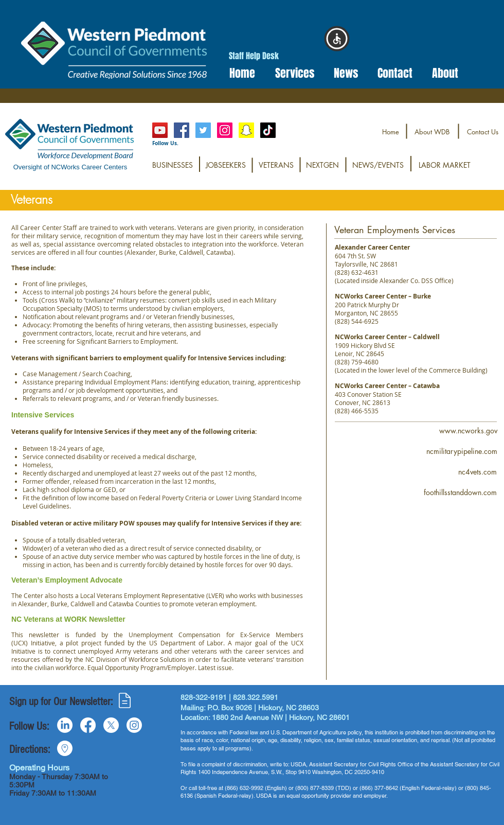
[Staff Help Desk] (254, 56)
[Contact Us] (483, 132)
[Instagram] (225, 130)
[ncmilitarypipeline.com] (462, 451)
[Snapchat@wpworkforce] (246, 130)
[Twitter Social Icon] (203, 130)
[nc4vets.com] (478, 472)
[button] (291, 73)
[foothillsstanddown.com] (460, 493)
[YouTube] (160, 130)
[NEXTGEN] (322, 165)
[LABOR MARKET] (445, 165)
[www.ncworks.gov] (468, 431)
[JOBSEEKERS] (226, 165)
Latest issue (215, 668)
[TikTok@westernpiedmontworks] (268, 130)
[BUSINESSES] (173, 165)
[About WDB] (432, 132)
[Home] (390, 132)
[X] (111, 725)
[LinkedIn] (65, 725)
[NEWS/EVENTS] (378, 165)
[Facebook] (88, 725)
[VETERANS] (276, 165)
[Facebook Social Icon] (182, 130)
